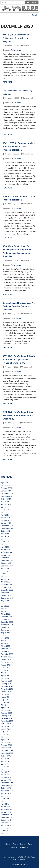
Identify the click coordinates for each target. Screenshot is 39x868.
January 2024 (6, 555)
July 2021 (5, 635)
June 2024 (5, 542)
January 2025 (6, 523)
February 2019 (6, 713)
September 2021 (7, 630)
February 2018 (6, 745)
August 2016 (6, 793)
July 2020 (5, 668)
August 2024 (6, 536)
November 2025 (7, 496)
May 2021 (5, 641)
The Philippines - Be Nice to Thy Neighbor (17, 92)
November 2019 (7, 689)
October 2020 (6, 659)
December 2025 (7, 494)
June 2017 (5, 767)
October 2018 (6, 724)
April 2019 (5, 708)
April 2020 (5, 676)
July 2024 (5, 539)
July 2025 (5, 507)
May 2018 (5, 737)
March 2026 (6, 486)
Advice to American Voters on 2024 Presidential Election (19, 198)
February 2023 (6, 585)
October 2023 (6, 563)
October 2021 (6, 627)
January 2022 (6, 619)
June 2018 (5, 734)
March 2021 (6, 646)
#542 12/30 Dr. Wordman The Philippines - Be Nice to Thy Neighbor (17, 38)
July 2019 (5, 700)
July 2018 (5, 732)
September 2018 (7, 726)
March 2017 (6, 775)
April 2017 (5, 772)
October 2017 (6, 756)
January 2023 (6, 587)
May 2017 (5, 769)
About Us (14, 848)
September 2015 (7, 823)
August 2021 (6, 633)
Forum (15, 844)
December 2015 (7, 815)
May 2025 (5, 512)
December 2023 (7, 558)
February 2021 (6, 649)
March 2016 (6, 807)
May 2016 (5, 801)
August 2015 (6, 825)
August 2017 (6, 761)
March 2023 (6, 582)
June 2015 (5, 831)
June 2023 (5, 574)
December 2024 (7, 526)
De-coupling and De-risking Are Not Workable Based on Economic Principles (19, 306)
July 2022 (5, 603)
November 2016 (7, 785)
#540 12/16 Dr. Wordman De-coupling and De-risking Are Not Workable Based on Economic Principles (17, 251)
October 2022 (6, 595)
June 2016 (5, 799)
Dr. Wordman (16, 50)
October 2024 (6, 531)
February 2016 (6, 809)
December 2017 (7, 751)
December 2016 (7, 783)
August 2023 (6, 569)
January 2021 (6, 652)
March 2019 (6, 710)
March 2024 (6, 550)
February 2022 (6, 617)
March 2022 (6, 614)
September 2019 (7, 694)
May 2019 (5, 705)
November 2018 (7, 721)
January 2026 (6, 491)
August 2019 (6, 697)
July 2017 (5, 764)
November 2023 (7, 560)
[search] (12, 2)
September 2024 (7, 534)
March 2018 (6, 743)
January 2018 (6, 748)
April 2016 (5, 804)
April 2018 (5, 740)
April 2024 (5, 547)
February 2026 (6, 488)
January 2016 (6, 812)
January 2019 (6, 716)
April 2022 (5, 611)
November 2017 (7, 753)
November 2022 (7, 593)
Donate (31, 844)
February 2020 (6, 681)
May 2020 (5, 673)
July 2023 (5, 571)
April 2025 (5, 515)
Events (23, 844)
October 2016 (6, 788)
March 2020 (6, 678)
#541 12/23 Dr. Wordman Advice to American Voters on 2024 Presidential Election (19, 147)
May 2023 (5, 577)
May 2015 (5, 834)
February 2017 (6, 777)
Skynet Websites (23, 864)
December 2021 (7, 622)
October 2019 (6, 692)
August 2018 (6, 729)
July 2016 (5, 796)
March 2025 (6, 518)
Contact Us (24, 848)
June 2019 (5, 702)
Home (8, 844)
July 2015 (5, 828)
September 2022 (7, 598)
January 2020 (6, 684)
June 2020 (5, 670)
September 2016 (7, 791)
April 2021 (5, 643)
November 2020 (7, 657)
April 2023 (5, 579)
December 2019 (7, 686)
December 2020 (7, 654)
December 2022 (7, 590)
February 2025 (6, 520)
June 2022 (5, 606)
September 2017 (7, 759)
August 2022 (6, 601)
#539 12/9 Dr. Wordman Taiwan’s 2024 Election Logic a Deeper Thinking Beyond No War (19, 360)
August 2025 (6, 504)
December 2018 (7, 718)
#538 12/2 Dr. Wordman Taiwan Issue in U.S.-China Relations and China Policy (18, 415)
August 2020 (6, 665)
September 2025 (7, 502)
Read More (7, 82)
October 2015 (6, 820)
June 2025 (5, 510)
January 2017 (6, 780)
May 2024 (5, 544)
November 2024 (7, 528)
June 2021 (5, 638)
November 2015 (7, 817)
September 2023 (7, 566)
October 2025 (6, 499)
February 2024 (6, 553)
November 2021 (7, 625)
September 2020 (7, 662)
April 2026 (5, 483)
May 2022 (5, 609)
